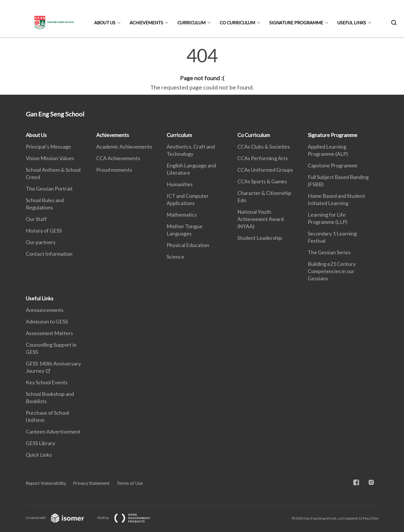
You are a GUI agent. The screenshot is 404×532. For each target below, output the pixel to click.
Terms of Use (130, 483)
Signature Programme (296, 23)
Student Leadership (260, 238)
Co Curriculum (237, 23)
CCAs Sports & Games (262, 181)
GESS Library (40, 443)
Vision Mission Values (50, 158)
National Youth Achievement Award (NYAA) (261, 219)
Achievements (146, 23)
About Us (105, 23)
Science (175, 257)
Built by (129, 518)
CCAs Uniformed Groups (265, 170)
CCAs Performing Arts (263, 158)
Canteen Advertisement (53, 432)
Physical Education (188, 245)
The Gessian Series (329, 252)
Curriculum (191, 23)
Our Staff (36, 219)
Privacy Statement (91, 483)
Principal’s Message (48, 147)
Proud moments (114, 170)
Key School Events (47, 382)
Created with (60, 518)
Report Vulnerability (46, 483)
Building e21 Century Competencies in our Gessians (332, 271)
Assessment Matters (49, 333)
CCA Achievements (118, 158)
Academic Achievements (124, 147)
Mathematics (182, 215)
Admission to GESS (47, 321)
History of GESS (44, 231)
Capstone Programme (333, 165)
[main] (202, 69)
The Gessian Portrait (49, 189)
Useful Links (352, 23)
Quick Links (39, 455)
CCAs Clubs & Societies (264, 147)
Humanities (180, 184)
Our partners (41, 242)
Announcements (45, 310)
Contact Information (49, 254)
